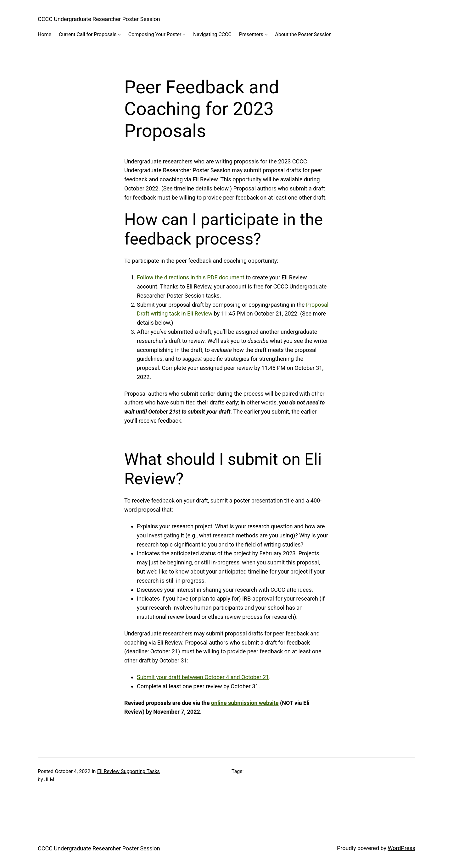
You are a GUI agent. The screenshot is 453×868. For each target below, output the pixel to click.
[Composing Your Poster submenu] (184, 35)
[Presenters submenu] (266, 35)
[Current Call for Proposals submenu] (119, 35)
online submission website (245, 703)
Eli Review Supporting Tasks (129, 771)
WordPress (402, 848)
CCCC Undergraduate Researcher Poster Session (99, 19)
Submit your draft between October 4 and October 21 (203, 677)
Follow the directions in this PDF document (191, 277)
